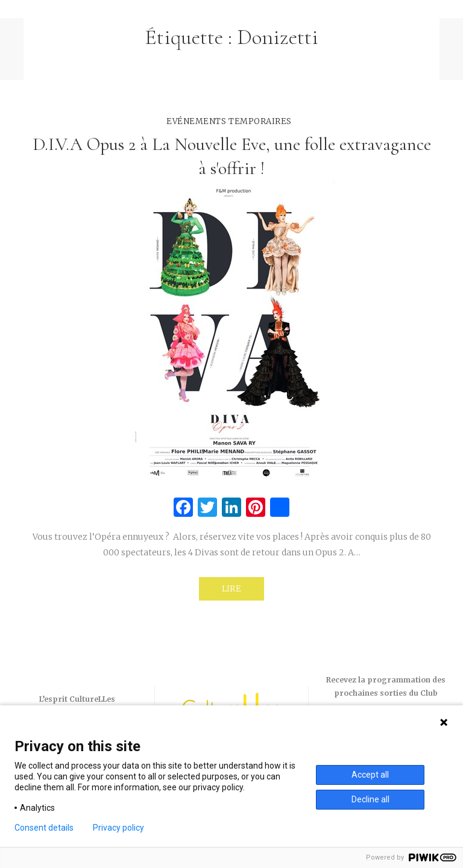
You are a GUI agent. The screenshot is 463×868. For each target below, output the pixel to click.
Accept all (370, 775)
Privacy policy (118, 828)
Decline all (370, 799)
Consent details (44, 828)
